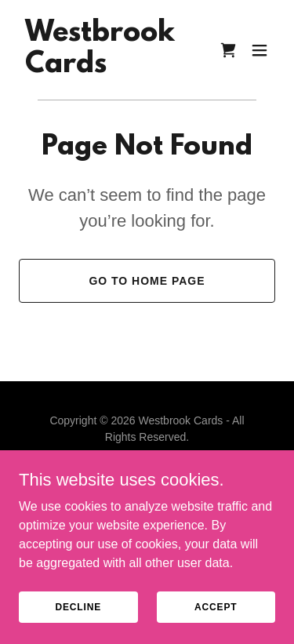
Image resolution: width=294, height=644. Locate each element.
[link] (100, 68)
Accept (216, 606)
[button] (260, 50)
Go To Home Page (147, 281)
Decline (78, 606)
